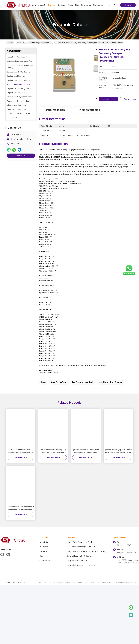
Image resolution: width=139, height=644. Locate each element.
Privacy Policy (11, 582)
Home (34, 5)
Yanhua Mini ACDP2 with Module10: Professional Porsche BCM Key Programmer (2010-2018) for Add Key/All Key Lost (20, 451)
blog (77, 5)
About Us (44, 542)
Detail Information (55, 110)
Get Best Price (109, 99)
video (71, 5)
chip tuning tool (59, 382)
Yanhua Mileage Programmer (39, 43)
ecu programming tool (82, 382)
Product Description (90, 110)
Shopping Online (99, 5)
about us (42, 5)
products (52, 5)
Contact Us (45, 561)
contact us (86, 5)
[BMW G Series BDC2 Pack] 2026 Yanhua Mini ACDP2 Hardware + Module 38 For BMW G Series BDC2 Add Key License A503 (86, 451)
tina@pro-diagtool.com (21, 139)
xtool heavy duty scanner (111, 382)
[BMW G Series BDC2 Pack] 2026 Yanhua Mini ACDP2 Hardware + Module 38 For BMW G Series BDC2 (53, 451)
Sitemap (21, 582)
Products (20, 43)
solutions (62, 5)
